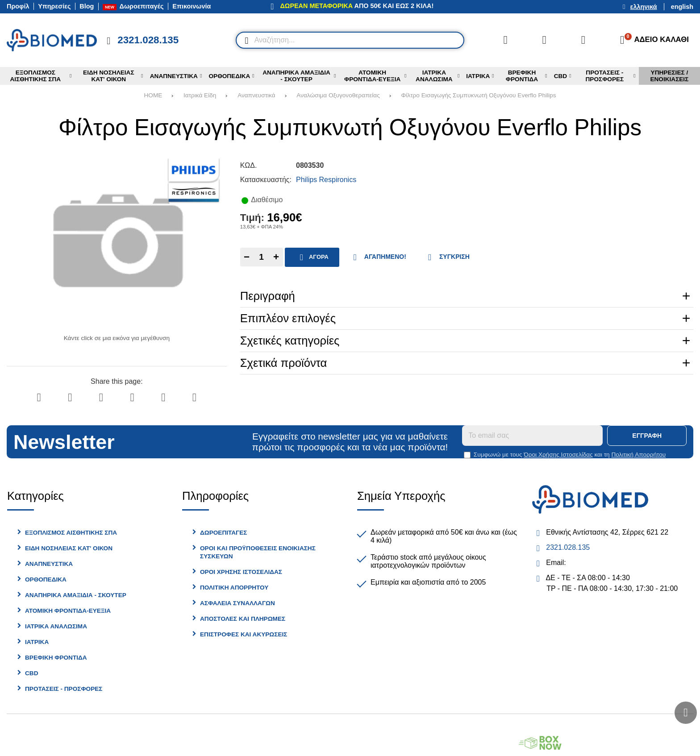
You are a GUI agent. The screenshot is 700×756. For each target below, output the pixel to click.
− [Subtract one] (247, 257)
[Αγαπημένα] (544, 40)
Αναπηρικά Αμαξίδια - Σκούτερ (76, 595)
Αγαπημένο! (378, 257)
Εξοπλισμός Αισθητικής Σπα (71, 533)
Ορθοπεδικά (46, 579)
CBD (31, 673)
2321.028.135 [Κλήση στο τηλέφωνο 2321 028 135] (148, 40)
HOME (153, 95)
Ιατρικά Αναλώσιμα (56, 626)
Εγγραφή (647, 436)
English (682, 7)
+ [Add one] (276, 257)
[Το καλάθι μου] (652, 40)
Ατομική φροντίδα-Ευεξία (68, 611)
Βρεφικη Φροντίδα (56, 658)
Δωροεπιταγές (223, 533)
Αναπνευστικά (256, 95)
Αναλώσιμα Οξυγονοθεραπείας (338, 95)
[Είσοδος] (583, 40)
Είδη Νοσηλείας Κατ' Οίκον (69, 548)
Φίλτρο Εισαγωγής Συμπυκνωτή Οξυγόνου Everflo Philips (479, 95)
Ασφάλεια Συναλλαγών (237, 603)
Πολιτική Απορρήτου (638, 455)
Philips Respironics (326, 180)
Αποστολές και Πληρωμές (243, 619)
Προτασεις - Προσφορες (64, 689)
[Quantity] (262, 257)
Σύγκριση (447, 257)
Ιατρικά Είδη (200, 95)
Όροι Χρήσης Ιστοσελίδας (558, 455)
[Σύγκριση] (505, 40)
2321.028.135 (568, 547)
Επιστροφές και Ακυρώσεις (244, 634)
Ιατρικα (37, 642)
